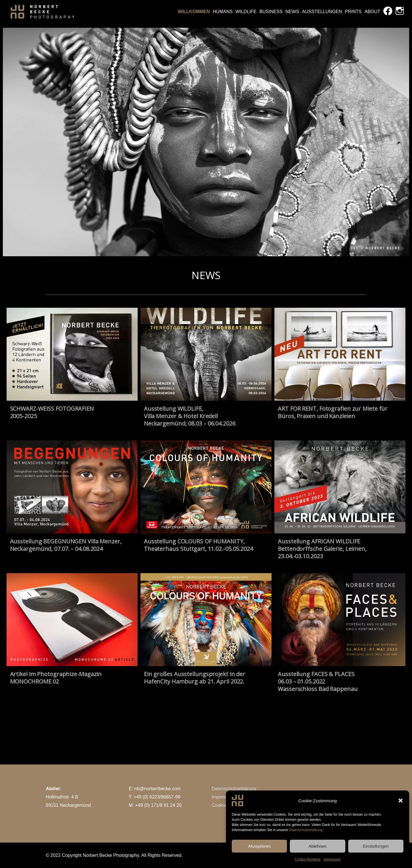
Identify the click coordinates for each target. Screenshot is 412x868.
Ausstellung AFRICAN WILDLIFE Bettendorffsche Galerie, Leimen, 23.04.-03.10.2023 (322, 549)
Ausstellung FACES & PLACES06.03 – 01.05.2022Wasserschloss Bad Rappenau (318, 681)
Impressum (223, 797)
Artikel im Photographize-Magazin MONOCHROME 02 (56, 678)
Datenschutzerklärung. (306, 847)
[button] (401, 818)
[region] (206, 142)
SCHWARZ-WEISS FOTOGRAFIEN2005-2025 (52, 412)
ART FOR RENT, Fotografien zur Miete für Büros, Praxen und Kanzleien (333, 412)
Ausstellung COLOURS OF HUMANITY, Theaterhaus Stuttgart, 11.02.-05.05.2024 (198, 545)
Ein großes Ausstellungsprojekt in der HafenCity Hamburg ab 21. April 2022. (195, 678)
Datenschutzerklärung (234, 789)
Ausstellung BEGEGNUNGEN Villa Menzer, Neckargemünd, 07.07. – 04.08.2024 (66, 545)
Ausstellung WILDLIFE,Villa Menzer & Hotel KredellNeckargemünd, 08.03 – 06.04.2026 (190, 416)
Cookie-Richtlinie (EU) (234, 805)
